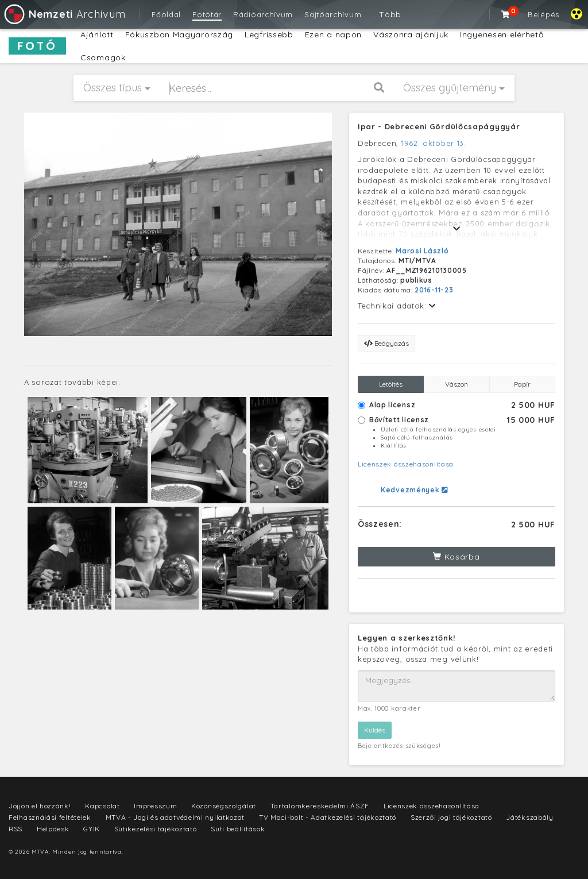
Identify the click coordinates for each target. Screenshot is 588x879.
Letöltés (391, 384)
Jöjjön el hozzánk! (40, 806)
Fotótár (207, 14)
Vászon (457, 384)
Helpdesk (53, 829)
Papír (522, 384)
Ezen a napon (333, 34)
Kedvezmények (414, 490)
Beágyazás (386, 343)
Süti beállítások (238, 829)
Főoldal (166, 14)
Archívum (64, 14)
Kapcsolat (102, 806)
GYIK (92, 829)
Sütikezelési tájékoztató (156, 829)
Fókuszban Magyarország (179, 34)
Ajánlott (97, 34)
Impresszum (155, 806)
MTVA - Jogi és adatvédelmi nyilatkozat (175, 817)
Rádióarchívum (263, 14)
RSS (16, 829)
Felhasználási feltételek (50, 817)
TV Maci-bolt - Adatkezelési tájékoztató (328, 817)
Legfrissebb (269, 34)
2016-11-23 (434, 290)
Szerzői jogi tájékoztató (451, 817)
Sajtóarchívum (333, 14)
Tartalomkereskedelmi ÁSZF (320, 806)
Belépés (543, 14)
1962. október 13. (434, 143)
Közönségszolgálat (224, 806)
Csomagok (103, 57)
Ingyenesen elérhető (502, 34)
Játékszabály (529, 817)
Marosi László (422, 251)
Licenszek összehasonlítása (406, 464)
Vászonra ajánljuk (411, 34)
